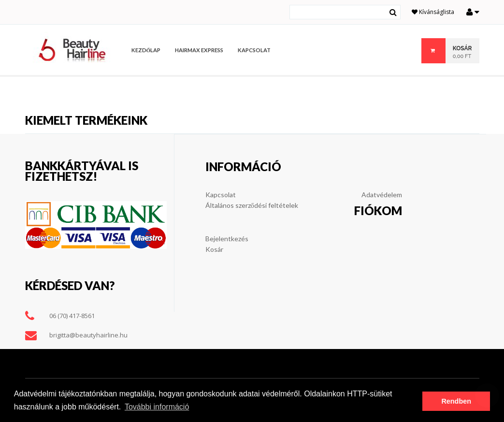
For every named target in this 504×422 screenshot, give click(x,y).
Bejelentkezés (227, 239)
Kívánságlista (433, 12)
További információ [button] (157, 407)
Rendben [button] (456, 401)
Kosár (214, 249)
